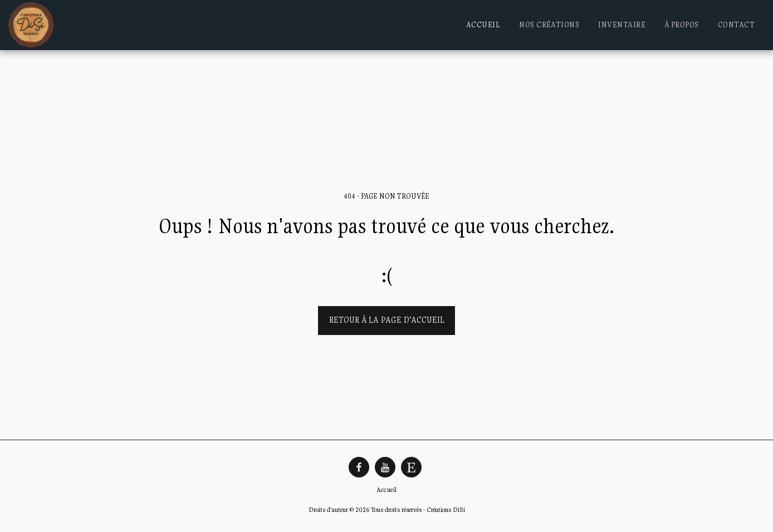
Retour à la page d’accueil (387, 320)
